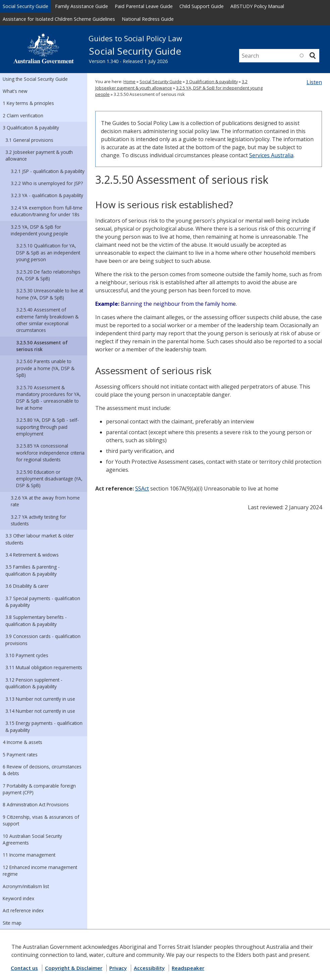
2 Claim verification (23, 116)
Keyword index (18, 898)
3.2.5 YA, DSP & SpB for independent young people (39, 230)
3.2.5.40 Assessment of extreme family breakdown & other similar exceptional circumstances (47, 320)
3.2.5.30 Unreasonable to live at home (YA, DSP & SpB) (50, 294)
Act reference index (23, 910)
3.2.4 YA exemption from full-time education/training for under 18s (47, 211)
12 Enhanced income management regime (40, 871)
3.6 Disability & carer (27, 586)
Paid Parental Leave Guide (144, 6)
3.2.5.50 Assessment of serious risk (42, 346)
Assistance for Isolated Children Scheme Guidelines (59, 19)
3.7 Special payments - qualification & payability (43, 602)
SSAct (142, 488)
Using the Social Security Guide (35, 79)
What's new (15, 91)
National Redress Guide (148, 19)
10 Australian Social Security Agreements (32, 839)
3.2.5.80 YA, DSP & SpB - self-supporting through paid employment (47, 427)
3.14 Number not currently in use (40, 711)
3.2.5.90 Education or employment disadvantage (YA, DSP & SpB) (49, 479)
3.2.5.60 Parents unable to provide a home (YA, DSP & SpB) (45, 368)
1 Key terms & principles (28, 103)
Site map (12, 923)
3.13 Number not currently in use (40, 699)
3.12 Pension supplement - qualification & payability (34, 683)
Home (129, 81)
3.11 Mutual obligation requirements (44, 667)
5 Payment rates (20, 755)
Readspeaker (188, 968)
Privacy (118, 968)
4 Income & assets (22, 742)
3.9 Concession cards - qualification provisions (43, 640)
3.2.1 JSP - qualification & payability (48, 171)
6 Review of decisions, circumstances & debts (42, 770)
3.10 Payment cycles (27, 655)
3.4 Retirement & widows (32, 555)
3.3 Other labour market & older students (40, 539)
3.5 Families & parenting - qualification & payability (33, 570)
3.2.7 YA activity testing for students (38, 520)
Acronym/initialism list (26, 886)
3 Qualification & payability (31, 128)
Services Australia (271, 155)
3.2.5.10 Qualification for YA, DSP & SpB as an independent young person (48, 252)
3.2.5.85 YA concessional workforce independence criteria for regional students (50, 453)
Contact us (24, 968)
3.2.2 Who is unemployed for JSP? (47, 183)
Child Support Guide (202, 6)
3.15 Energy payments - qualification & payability (44, 726)
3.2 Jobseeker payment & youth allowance (39, 155)
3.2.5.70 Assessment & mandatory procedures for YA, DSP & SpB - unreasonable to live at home (48, 398)
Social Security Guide (25, 6)
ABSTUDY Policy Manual (257, 6)
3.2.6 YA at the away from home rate (45, 501)
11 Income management (29, 855)
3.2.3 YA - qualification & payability (47, 195)
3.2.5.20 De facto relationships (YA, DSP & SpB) (48, 275)
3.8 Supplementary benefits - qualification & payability (36, 620)
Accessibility (149, 968)
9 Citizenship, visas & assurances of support (41, 820)
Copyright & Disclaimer (74, 968)
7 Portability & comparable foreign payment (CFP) (39, 789)
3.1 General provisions (29, 140)
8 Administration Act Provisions (36, 804)
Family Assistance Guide (81, 6)
